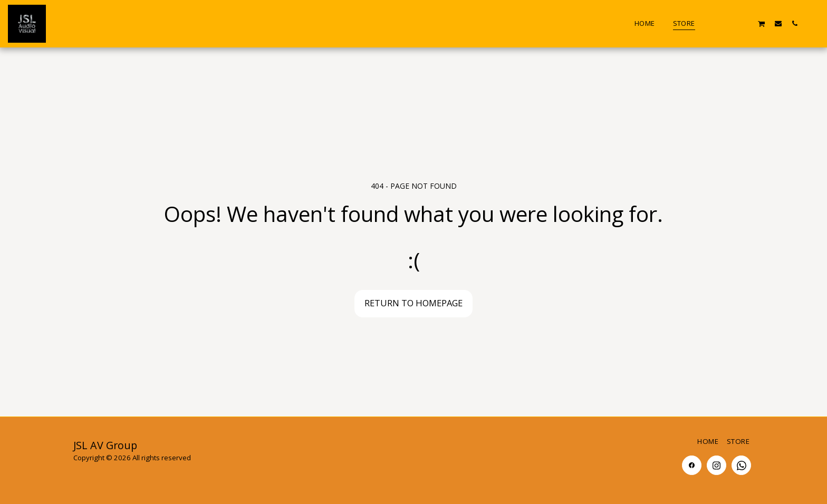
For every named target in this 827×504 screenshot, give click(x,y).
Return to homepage (413, 303)
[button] (712, 23)
